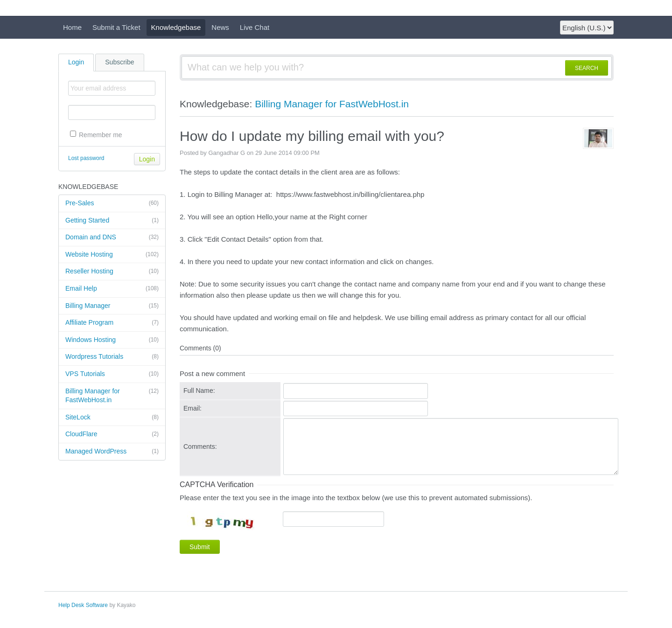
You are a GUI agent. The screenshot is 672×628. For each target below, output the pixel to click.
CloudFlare (112, 434)
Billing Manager (112, 306)
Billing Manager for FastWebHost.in (112, 395)
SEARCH (587, 68)
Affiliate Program (112, 323)
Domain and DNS (112, 237)
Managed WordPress (112, 452)
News (220, 27)
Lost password (86, 158)
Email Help (112, 289)
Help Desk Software (83, 605)
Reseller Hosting (112, 272)
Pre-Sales (112, 203)
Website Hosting (112, 255)
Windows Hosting (112, 340)
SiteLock (112, 418)
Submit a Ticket (116, 27)
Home (72, 27)
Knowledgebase (176, 27)
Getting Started (112, 221)
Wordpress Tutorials (112, 357)
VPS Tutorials (112, 374)
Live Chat (255, 27)
